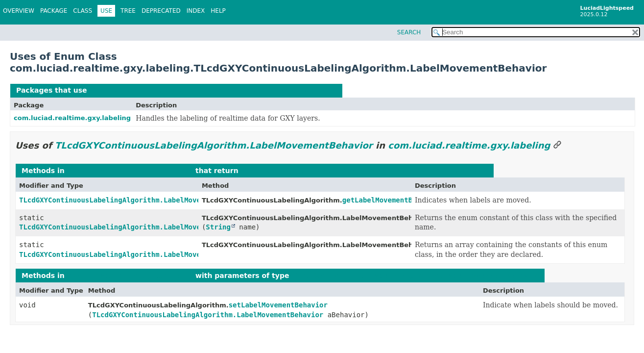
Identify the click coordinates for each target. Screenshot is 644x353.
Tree (128, 11)
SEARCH (409, 32)
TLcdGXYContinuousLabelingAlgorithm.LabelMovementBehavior (213, 90)
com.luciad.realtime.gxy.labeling (72, 118)
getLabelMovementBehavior (392, 200)
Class (83, 11)
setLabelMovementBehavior (278, 305)
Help (218, 11)
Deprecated (161, 11)
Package (54, 11)
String (218, 227)
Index (196, 11)
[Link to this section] (557, 145)
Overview (19, 11)
